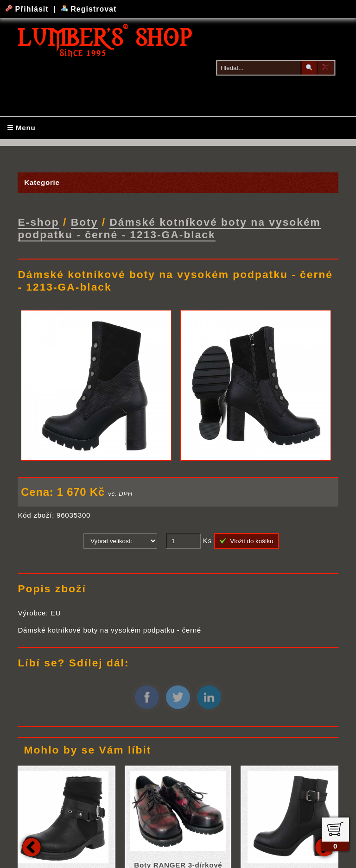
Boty (85, 222)
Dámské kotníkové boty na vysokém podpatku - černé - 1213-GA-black (169, 228)
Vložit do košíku (247, 540)
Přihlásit (28, 9)
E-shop (38, 222)
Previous (32, 846)
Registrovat (89, 9)
